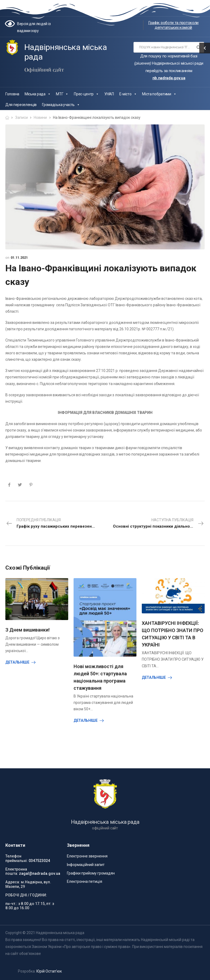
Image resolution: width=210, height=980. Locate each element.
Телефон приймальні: (17, 858)
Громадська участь (61, 105)
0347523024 (39, 861)
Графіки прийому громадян (91, 873)
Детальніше (17, 662)
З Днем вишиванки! (28, 630)
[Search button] (198, 47)
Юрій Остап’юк (49, 971)
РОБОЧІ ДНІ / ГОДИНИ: (26, 895)
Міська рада (38, 94)
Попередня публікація (56, 524)
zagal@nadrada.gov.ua (40, 873)
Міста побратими (159, 94)
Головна (12, 94)
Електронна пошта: (16, 871)
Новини (40, 117)
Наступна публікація (159, 524)
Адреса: (13, 882)
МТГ (62, 94)
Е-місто (128, 94)
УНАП (109, 94)
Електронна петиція (85, 881)
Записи (22, 117)
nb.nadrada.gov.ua (169, 78)
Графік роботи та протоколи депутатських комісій (173, 25)
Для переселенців (21, 105)
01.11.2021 (19, 258)
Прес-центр (86, 94)
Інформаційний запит (86, 865)
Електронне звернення (87, 856)
